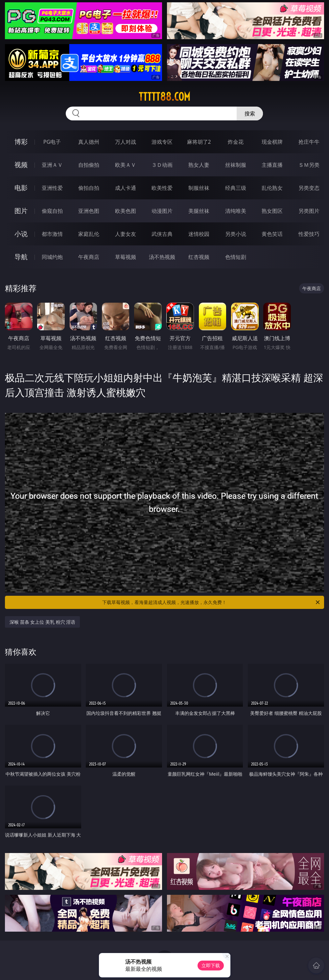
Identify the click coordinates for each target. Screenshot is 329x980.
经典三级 (236, 188)
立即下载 (211, 965)
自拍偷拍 (89, 165)
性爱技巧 (309, 234)
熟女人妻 (199, 165)
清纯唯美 (236, 211)
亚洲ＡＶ (52, 165)
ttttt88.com (164, 97)
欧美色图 (126, 211)
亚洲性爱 (52, 188)
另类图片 (309, 211)
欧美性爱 (162, 188)
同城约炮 (52, 257)
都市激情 (52, 234)
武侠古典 (162, 234)
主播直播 (272, 165)
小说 (21, 234)
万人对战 (126, 142)
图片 (21, 211)
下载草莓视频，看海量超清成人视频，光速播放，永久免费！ (211, 602)
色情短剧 (236, 257)
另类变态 (309, 188)
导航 (21, 257)
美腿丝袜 (199, 211)
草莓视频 (126, 257)
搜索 (250, 113)
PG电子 (52, 142)
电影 (21, 188)
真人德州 (89, 142)
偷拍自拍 (89, 188)
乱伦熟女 (272, 188)
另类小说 (236, 234)
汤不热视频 (162, 257)
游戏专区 (162, 142)
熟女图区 (272, 211)
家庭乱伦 (89, 234)
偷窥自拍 (52, 211)
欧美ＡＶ (126, 165)
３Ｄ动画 (162, 165)
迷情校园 (199, 234)
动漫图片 (162, 211)
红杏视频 (199, 257)
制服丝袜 (199, 188)
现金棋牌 (272, 142)
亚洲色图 (89, 211)
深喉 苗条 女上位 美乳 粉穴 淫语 (42, 622)
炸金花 (236, 142)
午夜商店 (89, 257)
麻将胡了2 (199, 142)
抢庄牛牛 (309, 142)
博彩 (21, 142)
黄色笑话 (272, 234)
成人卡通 (126, 188)
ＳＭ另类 (309, 165)
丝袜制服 (236, 165)
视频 (21, 165)
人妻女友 (126, 234)
